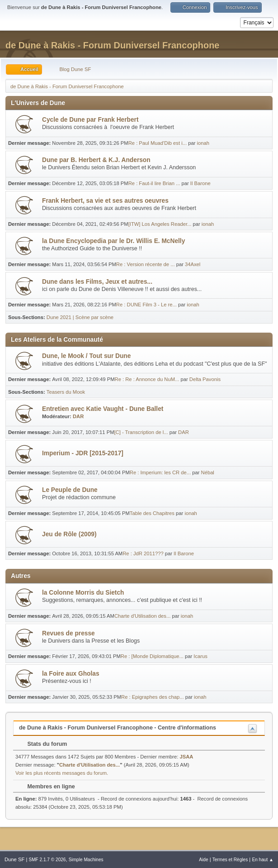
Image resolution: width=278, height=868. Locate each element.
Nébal (208, 472)
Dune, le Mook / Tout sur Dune (86, 356)
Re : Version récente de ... (146, 264)
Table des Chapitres (152, 513)
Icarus (200, 656)
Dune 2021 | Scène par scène (80, 317)
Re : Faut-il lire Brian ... (154, 183)
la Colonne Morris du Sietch (83, 593)
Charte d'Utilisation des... (142, 616)
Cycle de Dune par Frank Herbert (90, 120)
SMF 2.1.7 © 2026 (47, 860)
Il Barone (200, 183)
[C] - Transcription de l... (141, 432)
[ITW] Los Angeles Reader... (160, 224)
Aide (203, 860)
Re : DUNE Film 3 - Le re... (146, 305)
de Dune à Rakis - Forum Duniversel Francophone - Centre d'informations (118, 728)
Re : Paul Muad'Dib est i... (158, 143)
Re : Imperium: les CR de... (160, 472)
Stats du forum (43, 744)
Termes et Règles (230, 860)
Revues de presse (68, 633)
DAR (78, 416)
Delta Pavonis (205, 379)
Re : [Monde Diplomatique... (152, 656)
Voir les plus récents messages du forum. (62, 773)
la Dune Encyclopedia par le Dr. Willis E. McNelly (113, 241)
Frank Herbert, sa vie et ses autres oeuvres (105, 201)
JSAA (187, 757)
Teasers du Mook (66, 392)
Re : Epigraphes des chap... (152, 697)
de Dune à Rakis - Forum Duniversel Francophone (112, 45)
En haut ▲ (263, 860)
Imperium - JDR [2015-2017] (83, 453)
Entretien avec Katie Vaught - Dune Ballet (103, 409)
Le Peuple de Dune (70, 490)
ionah (203, 143)
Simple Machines (86, 860)
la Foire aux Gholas (71, 674)
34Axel (193, 264)
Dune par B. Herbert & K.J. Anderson (96, 160)
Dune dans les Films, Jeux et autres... (97, 282)
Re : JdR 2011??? (143, 553)
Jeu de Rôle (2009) (69, 534)
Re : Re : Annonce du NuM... (147, 379)
